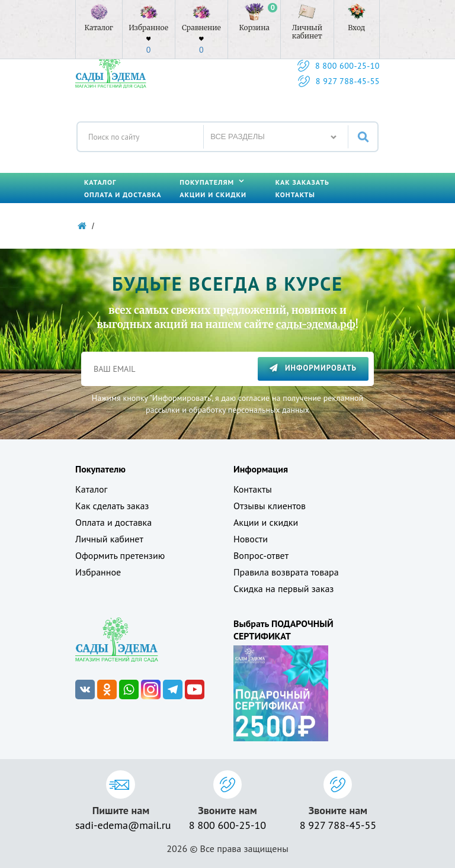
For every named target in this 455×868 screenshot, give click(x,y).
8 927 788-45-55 (348, 81)
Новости (251, 539)
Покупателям (212, 182)
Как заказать (302, 182)
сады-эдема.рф (316, 324)
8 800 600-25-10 (347, 66)
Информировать (313, 368)
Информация (261, 469)
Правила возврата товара (286, 572)
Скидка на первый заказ (283, 589)
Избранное (98, 572)
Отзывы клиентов (270, 506)
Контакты (295, 195)
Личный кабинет (109, 539)
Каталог (100, 182)
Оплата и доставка (123, 195)
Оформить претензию (120, 555)
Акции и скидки (213, 195)
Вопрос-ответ (261, 555)
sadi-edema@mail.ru (121, 825)
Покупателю (100, 469)
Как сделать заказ (112, 506)
